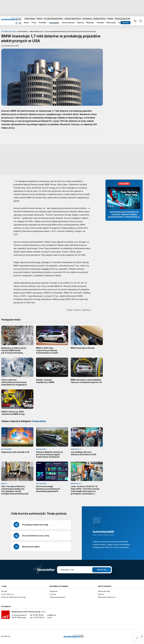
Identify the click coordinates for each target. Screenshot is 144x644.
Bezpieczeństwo (99, 19)
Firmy (34, 23)
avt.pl (49, 617)
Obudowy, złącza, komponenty (126, 19)
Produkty (43, 23)
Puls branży (111, 23)
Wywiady (90, 23)
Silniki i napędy (30, 19)
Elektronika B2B (104, 591)
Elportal (101, 594)
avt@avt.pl (52, 615)
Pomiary (110, 19)
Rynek (26, 23)
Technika (100, 23)
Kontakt (4, 591)
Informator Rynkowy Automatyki (14, 597)
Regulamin (53, 591)
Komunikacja (87, 19)
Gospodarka (54, 23)
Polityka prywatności (57, 597)
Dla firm (126, 23)
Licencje (53, 594)
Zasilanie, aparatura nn (73, 19)
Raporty (80, 23)
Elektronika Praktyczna (107, 597)
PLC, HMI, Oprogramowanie (53, 19)
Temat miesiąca (68, 23)
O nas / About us (8, 594)
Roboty (39, 19)
